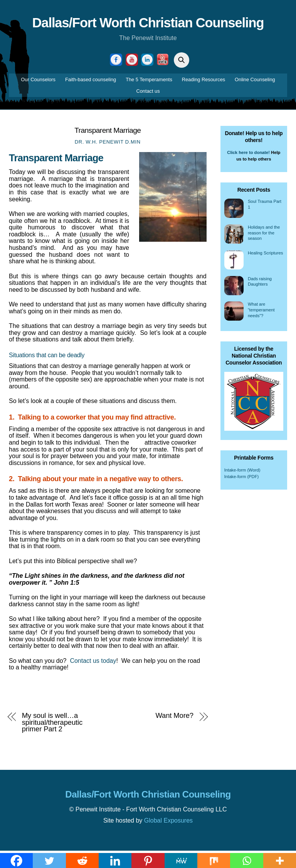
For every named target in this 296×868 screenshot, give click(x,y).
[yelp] (163, 61)
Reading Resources (203, 81)
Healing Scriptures (265, 255)
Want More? (174, 717)
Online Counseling (255, 81)
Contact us (148, 93)
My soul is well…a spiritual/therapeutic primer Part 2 (52, 724)
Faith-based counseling (91, 81)
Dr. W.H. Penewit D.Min (108, 144)
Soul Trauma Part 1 (265, 206)
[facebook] (116, 61)
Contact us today (93, 663)
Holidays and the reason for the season (264, 235)
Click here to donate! (248, 154)
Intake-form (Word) (242, 472)
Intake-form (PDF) (242, 478)
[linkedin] (147, 61)
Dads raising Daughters (260, 283)
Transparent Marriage (108, 132)
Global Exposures (168, 822)
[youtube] (132, 61)
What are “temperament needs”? (261, 312)
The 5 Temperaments (149, 81)
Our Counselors (38, 81)
